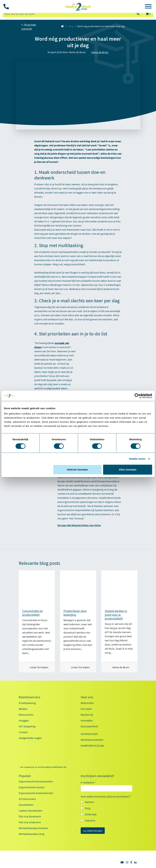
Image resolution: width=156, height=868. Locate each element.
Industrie (90, 820)
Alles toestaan (128, 470)
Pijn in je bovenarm (30, 816)
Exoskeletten (26, 805)
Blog (71, 26)
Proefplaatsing (27, 703)
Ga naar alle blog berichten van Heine (79, 525)
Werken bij (87, 715)
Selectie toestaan (77, 470)
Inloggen (24, 720)
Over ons (87, 697)
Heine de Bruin (100, 52)
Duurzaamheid (89, 726)
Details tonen (137, 459)
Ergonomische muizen (32, 787)
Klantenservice (29, 697)
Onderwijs (91, 814)
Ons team (86, 709)
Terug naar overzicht (29, 27)
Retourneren (26, 715)
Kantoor (90, 802)
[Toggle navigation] (148, 7)
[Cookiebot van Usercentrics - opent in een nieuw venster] (137, 396)
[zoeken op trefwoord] (68, 14)
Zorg (88, 808)
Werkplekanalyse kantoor (34, 828)
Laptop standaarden (31, 811)
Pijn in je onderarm (30, 822)
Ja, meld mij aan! (93, 831)
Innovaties (87, 720)
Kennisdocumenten (92, 740)
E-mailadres (88, 782)
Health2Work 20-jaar (93, 745)
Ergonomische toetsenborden (36, 793)
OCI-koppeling (27, 726)
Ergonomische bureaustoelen (36, 781)
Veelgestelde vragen (30, 738)
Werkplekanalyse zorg (31, 834)
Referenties (87, 703)
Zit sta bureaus (27, 799)
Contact (23, 732)
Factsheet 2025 (89, 734)
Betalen (23, 709)
